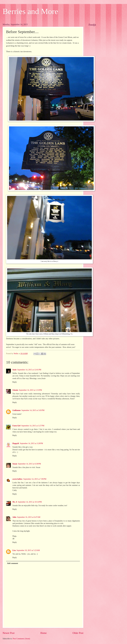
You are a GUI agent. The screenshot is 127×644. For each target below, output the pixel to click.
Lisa (14, 550)
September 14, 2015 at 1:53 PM (30, 390)
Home (43, 633)
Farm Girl (16, 426)
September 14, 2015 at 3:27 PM (33, 426)
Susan (15, 464)
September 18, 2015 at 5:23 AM (28, 550)
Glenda (15, 390)
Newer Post (9, 633)
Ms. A (15, 502)
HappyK (16, 443)
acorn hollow (17, 479)
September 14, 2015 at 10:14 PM (30, 502)
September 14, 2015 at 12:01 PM (29, 370)
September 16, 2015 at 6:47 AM (29, 517)
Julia (14, 517)
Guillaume (17, 410)
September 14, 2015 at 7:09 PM (35, 479)
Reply (15, 382)
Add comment (13, 563)
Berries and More (30, 11)
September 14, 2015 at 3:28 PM (31, 443)
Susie (14, 370)
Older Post (78, 633)
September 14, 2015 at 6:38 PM (29, 464)
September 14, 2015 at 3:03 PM (33, 410)
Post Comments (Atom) (21, 639)
